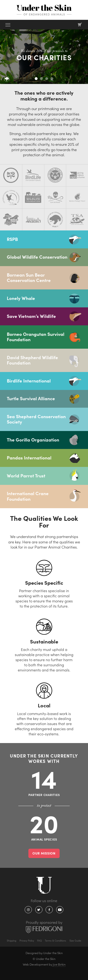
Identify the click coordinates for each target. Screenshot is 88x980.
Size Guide (75, 941)
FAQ (39, 941)
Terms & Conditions (55, 941)
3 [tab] (47, 79)
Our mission (44, 853)
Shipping (11, 941)
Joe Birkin (59, 964)
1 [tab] (36, 79)
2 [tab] (41, 79)
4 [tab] (52, 79)
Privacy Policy (27, 941)
